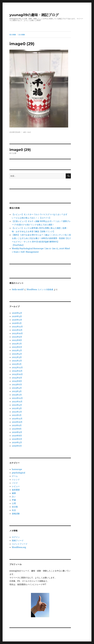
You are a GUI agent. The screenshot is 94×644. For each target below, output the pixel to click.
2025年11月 (17, 330)
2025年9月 (17, 337)
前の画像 (13, 35)
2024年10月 (17, 374)
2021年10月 (17, 422)
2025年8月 (17, 340)
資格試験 (16, 514)
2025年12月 (17, 327)
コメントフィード (20, 544)
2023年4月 (17, 388)
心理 (14, 503)
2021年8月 (17, 429)
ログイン (16, 537)
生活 (14, 510)
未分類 (15, 507)
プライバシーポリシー (42, 643)
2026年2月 (17, 320)
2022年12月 (17, 398)
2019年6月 (17, 446)
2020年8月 (17, 436)
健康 (14, 493)
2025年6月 (17, 347)
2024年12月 (17, 367)
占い (14, 497)
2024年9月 (17, 378)
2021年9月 (17, 425)
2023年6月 (17, 384)
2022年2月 (17, 412)
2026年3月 (17, 316)
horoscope (17, 469)
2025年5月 (17, 350)
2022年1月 (17, 415)
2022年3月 (17, 408)
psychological (18, 473)
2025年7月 (17, 344)
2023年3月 (17, 391)
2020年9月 (17, 432)
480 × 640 (27, 132)
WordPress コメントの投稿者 (40, 289)
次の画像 (22, 35)
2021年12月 (17, 419)
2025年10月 (17, 333)
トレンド (16, 480)
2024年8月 (17, 381)
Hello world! (18, 289)
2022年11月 (17, 402)
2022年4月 (17, 405)
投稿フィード (18, 540)
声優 (14, 500)
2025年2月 (17, 361)
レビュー (16, 486)
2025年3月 (17, 357)
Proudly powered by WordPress (64, 643)
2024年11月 (17, 371)
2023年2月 (17, 395)
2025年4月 (17, 354)
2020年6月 (17, 439)
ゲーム (15, 476)
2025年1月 (17, 364)
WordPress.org (19, 547)
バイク (15, 483)
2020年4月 (17, 442)
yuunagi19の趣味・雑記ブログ (34, 15)
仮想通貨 (16, 490)
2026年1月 (17, 323)
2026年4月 (17, 313)
